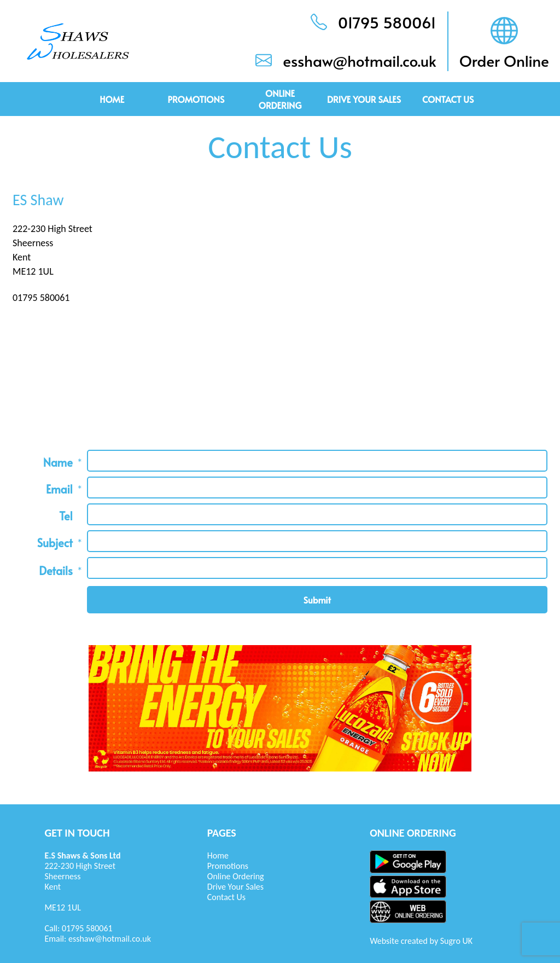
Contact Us (448, 99)
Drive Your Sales (364, 99)
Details (56, 571)
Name (58, 462)
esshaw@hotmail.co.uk (110, 939)
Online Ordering (280, 99)
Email (59, 489)
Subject (55, 543)
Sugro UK (456, 941)
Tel (66, 516)
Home (112, 99)
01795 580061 (87, 928)
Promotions (196, 99)
